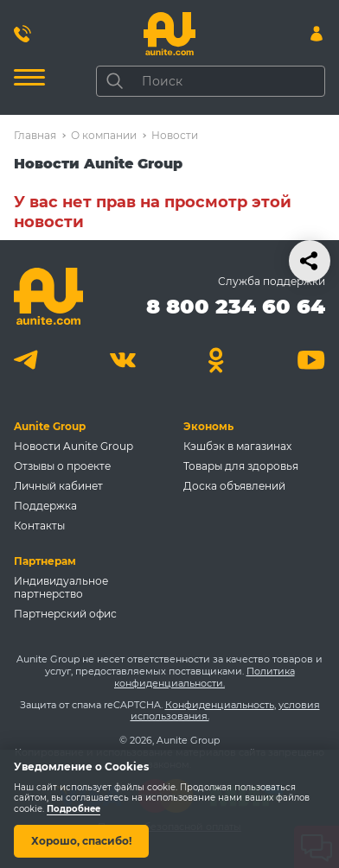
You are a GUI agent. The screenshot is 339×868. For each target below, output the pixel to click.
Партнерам (45, 561)
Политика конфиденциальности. (205, 677)
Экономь (208, 426)
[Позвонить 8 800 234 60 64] (22, 34)
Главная (35, 135)
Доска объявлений (234, 486)
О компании (104, 135)
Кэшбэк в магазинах (237, 446)
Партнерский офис (65, 614)
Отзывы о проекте (62, 466)
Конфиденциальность (220, 705)
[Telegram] (28, 360)
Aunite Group (50, 426)
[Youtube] (311, 360)
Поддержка (45, 506)
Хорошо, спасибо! (81, 841)
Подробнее (74, 809)
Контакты (39, 526)
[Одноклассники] (217, 360)
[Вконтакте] (122, 360)
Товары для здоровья (241, 466)
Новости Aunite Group (74, 446)
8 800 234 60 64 (236, 306)
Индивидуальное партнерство (61, 587)
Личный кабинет (58, 486)
